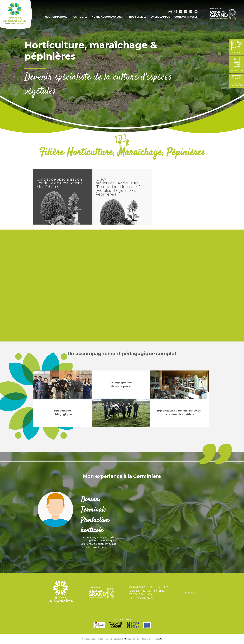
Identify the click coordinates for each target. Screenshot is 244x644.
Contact (190, 593)
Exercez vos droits (113, 639)
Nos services (138, 17)
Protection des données (92, 639)
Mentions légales (131, 639)
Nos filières (80, 17)
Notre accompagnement (108, 17)
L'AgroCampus (160, 17)
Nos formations (56, 17)
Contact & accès (186, 17)
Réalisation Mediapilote (152, 639)
